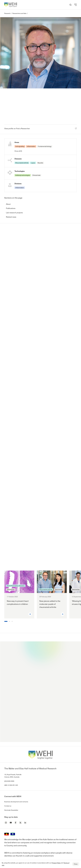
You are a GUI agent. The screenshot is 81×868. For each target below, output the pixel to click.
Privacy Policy (56, 863)
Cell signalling (20, 146)
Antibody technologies (23, 175)
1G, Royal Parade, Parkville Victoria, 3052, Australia (13, 776)
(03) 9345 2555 (9, 781)
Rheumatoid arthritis (22, 163)
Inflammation (31, 146)
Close (76, 864)
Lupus (33, 163)
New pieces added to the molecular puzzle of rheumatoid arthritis (50, 604)
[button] (75, 5)
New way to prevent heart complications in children (18, 602)
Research (7, 13)
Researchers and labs (19, 13)
